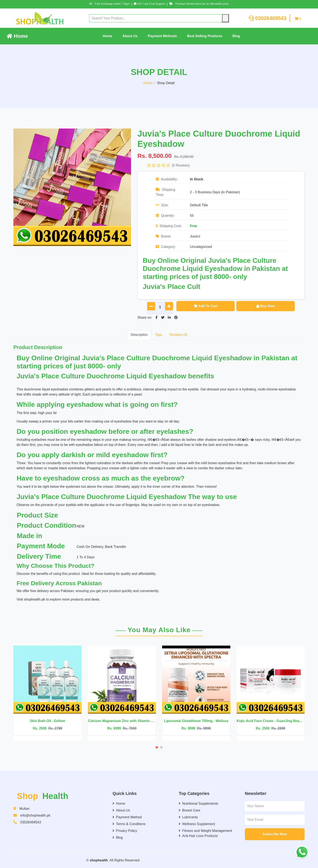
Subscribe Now (275, 834)
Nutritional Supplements (198, 804)
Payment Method (127, 817)
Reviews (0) (178, 335)
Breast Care (189, 810)
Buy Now (265, 306)
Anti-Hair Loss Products (198, 836)
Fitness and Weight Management (205, 831)
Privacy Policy (125, 831)
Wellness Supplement (197, 824)
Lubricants (188, 817)
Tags (158, 335)
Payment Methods (162, 36)
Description (139, 335)
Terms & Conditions (129, 824)
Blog (236, 36)
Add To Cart (205, 306)
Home (17, 36)
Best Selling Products (205, 36)
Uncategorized (201, 247)
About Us (130, 36)
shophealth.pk (35, 599)
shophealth (99, 860)
